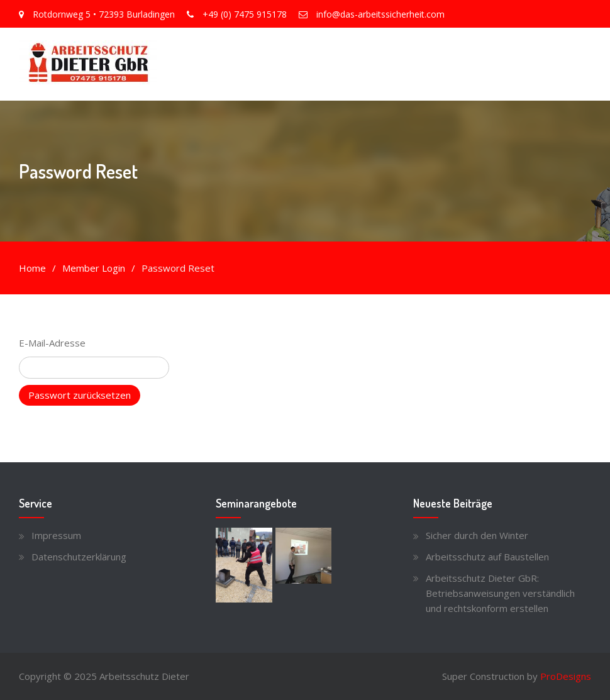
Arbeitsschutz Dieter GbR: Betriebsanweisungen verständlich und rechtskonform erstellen (500, 593)
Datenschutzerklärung (79, 557)
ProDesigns (566, 676)
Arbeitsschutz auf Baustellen (487, 557)
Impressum (56, 535)
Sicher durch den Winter (477, 535)
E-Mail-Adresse (52, 343)
